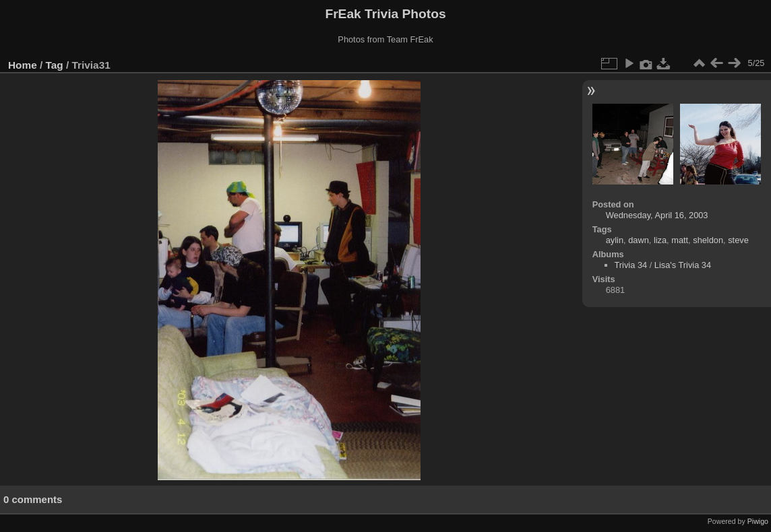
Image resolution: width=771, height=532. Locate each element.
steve (738, 240)
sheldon (708, 240)
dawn (639, 240)
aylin (615, 240)
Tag (55, 65)
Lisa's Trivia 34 (683, 265)
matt (680, 240)
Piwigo (758, 521)
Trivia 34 (631, 265)
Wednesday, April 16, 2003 (657, 215)
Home (23, 65)
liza (660, 240)
